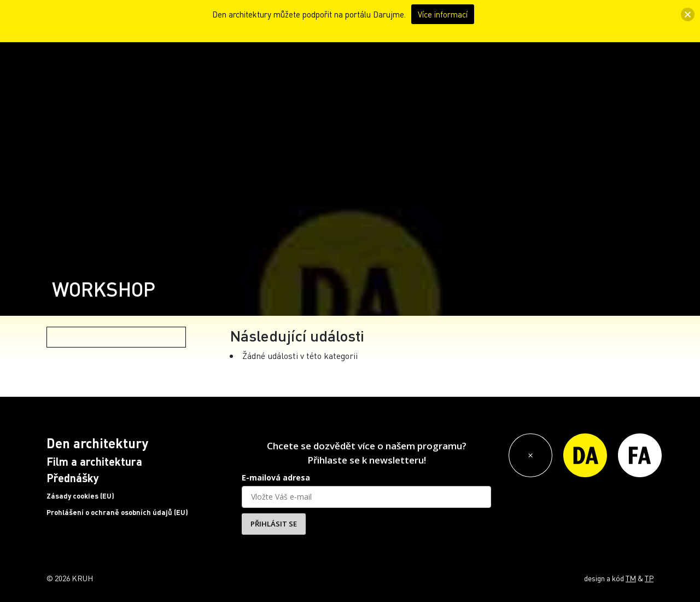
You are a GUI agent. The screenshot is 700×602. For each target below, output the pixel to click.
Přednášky (73, 478)
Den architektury (97, 443)
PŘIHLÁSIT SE (274, 524)
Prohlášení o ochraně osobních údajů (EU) (117, 512)
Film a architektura (94, 461)
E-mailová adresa (276, 477)
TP (649, 578)
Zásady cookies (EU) (80, 496)
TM (631, 578)
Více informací (443, 14)
